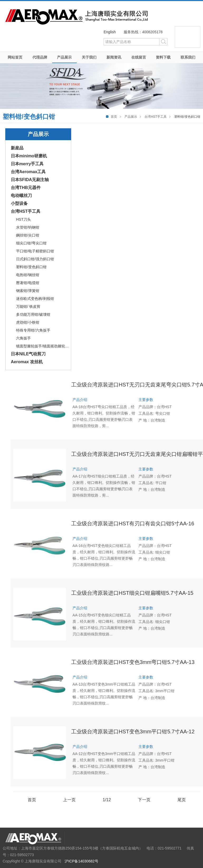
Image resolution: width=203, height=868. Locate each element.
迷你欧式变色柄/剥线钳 (35, 299)
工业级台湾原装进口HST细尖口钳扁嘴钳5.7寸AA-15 (132, 593)
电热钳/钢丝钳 (28, 275)
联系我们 (188, 57)
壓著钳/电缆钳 (28, 283)
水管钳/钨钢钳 (28, 227)
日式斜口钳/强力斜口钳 (35, 259)
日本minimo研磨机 (29, 156)
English (110, 32)
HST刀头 (23, 219)
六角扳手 (23, 338)
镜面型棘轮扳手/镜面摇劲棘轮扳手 (44, 346)
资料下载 (163, 57)
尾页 (182, 800)
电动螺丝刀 (21, 195)
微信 (188, 37)
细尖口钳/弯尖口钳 (31, 243)
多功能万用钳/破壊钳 (33, 314)
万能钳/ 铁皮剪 (28, 306)
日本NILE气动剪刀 (28, 354)
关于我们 (89, 57)
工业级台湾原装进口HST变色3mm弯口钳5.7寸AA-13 (133, 662)
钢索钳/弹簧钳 (28, 291)
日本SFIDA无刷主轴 (30, 180)
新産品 (17, 148)
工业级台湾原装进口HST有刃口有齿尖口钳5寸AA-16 (133, 523)
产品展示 (64, 57)
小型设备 (19, 203)
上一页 (69, 800)
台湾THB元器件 (26, 188)
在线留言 (139, 57)
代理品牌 (40, 57)
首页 (114, 117)
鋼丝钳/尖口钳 (28, 235)
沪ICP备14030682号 (81, 861)
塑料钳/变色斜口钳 (31, 267)
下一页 (144, 800)
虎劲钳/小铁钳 (28, 322)
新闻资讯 (114, 57)
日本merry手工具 (27, 164)
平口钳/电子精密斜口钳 (35, 251)
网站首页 (15, 57)
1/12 (107, 800)
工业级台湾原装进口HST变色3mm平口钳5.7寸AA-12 (133, 732)
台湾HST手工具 (156, 117)
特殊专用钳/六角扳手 (33, 330)
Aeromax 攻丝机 (27, 362)
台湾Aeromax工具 (28, 172)
